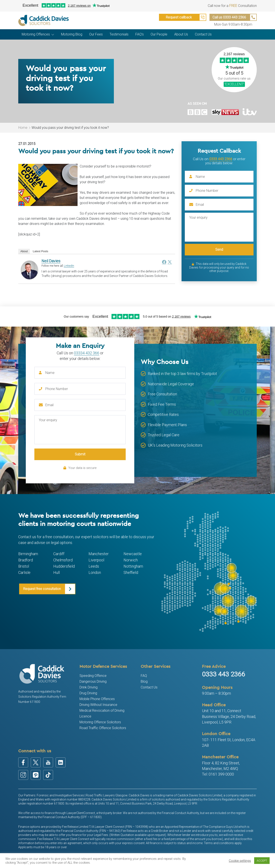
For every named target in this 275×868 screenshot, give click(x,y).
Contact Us (149, 687)
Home (23, 128)
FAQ (144, 676)
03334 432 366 (87, 353)
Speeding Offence (93, 676)
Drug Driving (88, 693)
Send (219, 250)
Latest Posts (41, 251)
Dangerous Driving (93, 681)
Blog (144, 681)
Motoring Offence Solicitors (100, 722)
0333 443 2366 (221, 159)
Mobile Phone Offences (97, 699)
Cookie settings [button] (240, 861)
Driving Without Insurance (98, 705)
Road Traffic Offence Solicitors (103, 728)
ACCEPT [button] (262, 861)
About (24, 251)
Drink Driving (89, 687)
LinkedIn (69, 266)
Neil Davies (51, 261)
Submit (80, 454)
